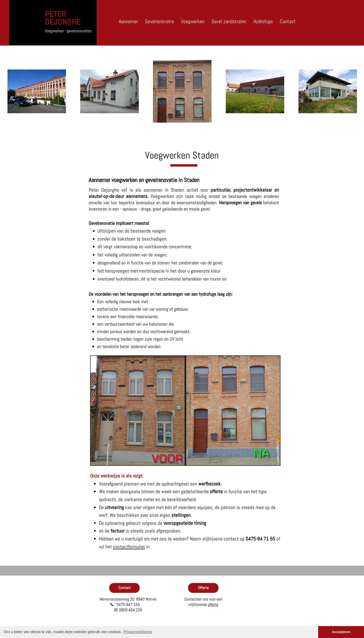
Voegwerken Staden (182, 155)
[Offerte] (203, 588)
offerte (213, 604)
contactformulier (129, 547)
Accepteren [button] (341, 632)
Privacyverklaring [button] (138, 632)
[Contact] (124, 588)
